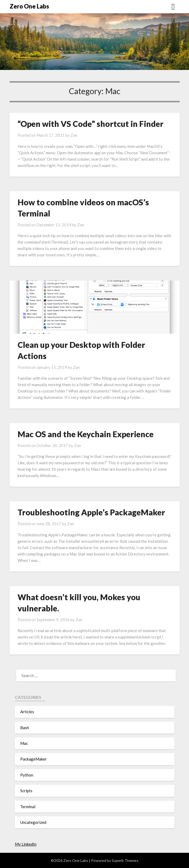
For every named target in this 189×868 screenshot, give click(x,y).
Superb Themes (125, 860)
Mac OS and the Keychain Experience (86, 434)
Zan (74, 135)
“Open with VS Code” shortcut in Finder (91, 124)
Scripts (26, 791)
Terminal (28, 807)
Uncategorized (33, 822)
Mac (24, 743)
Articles (27, 712)
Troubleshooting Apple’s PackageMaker (91, 512)
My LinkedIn (26, 844)
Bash (25, 728)
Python (27, 775)
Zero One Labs (29, 6)
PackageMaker (34, 759)
